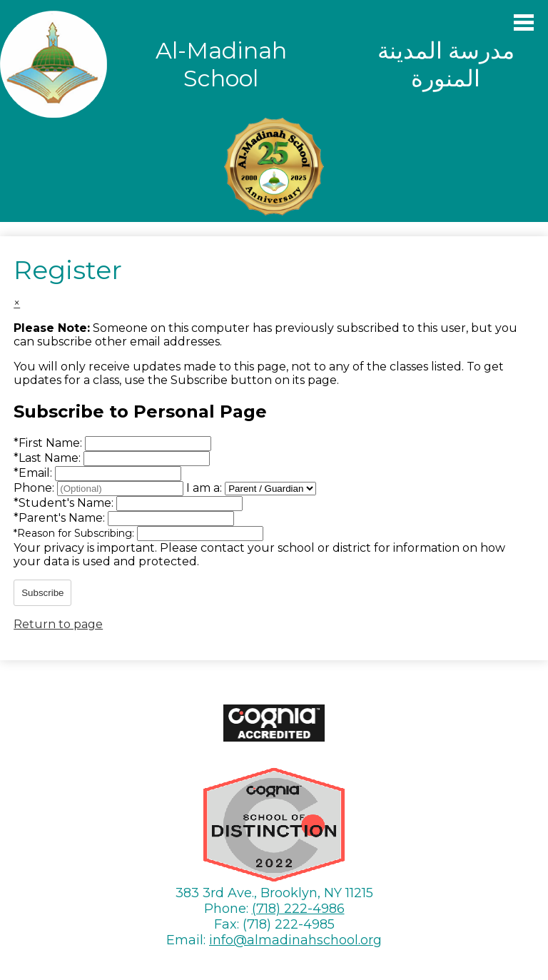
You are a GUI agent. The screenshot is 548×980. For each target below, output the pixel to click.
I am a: (204, 488)
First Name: (49, 443)
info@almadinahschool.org (295, 940)
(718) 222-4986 (298, 909)
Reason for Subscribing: (75, 533)
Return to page (58, 624)
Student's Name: (65, 503)
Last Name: (49, 458)
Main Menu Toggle (524, 22)
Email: (34, 473)
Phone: (35, 488)
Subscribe (42, 593)
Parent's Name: (61, 518)
